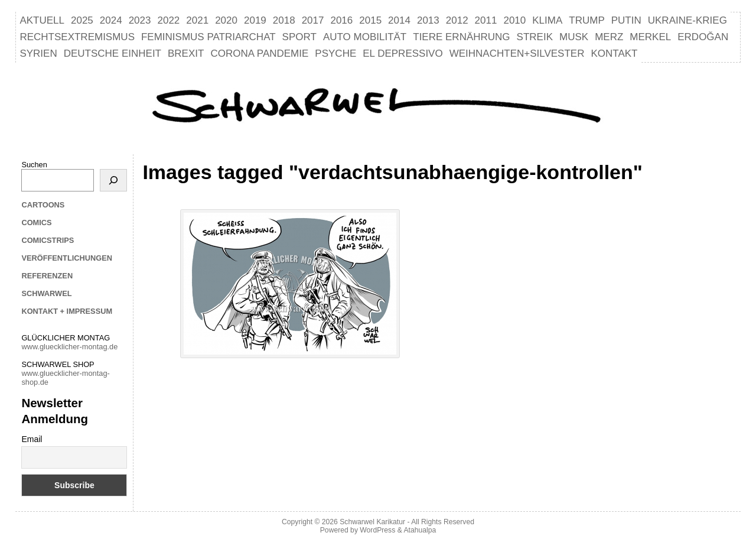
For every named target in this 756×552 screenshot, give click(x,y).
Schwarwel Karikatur (372, 522)
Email (32, 439)
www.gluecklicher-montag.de (69, 347)
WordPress (377, 530)
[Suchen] (113, 180)
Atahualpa (420, 530)
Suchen (34, 165)
